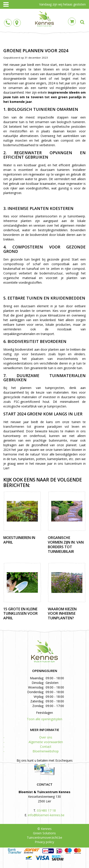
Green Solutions (44, 833)
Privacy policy (44, 842)
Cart (72, 21)
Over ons (46, 737)
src (82, 22)
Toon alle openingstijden (44, 719)
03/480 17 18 (46, 810)
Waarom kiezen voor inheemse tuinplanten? (62, 614)
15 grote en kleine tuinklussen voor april (20, 614)
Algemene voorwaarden (46, 742)
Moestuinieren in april (19, 540)
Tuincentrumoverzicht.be (44, 837)
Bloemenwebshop (46, 751)
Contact (46, 747)
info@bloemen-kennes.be (46, 815)
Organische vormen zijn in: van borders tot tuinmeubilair (66, 544)
